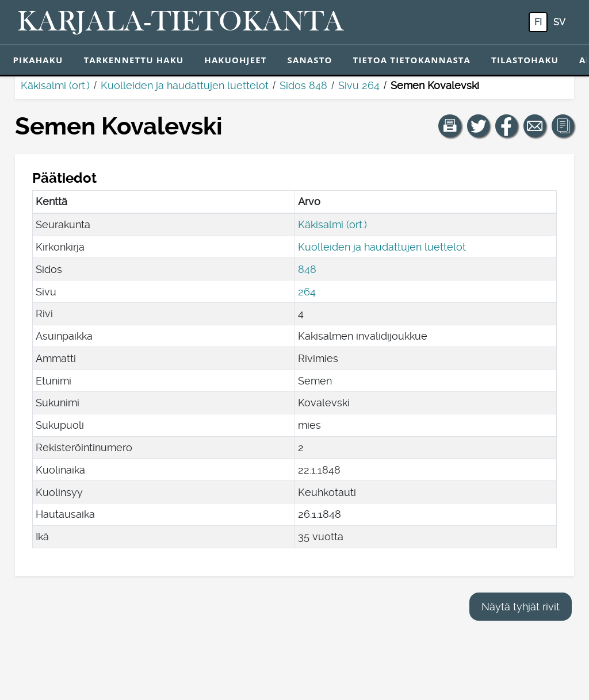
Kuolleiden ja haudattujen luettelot (185, 85)
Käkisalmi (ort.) (55, 85)
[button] (450, 126)
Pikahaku (38, 60)
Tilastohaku (525, 60)
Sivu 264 (359, 85)
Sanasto (310, 60)
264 (307, 292)
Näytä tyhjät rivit (521, 607)
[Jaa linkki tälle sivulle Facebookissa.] (507, 126)
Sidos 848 (303, 85)
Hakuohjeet (235, 60)
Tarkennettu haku (133, 60)
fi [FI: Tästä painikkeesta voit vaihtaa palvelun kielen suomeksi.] (538, 22)
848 (307, 269)
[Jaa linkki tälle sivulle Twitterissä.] (479, 126)
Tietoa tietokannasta (412, 60)
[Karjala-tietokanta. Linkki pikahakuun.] (181, 22)
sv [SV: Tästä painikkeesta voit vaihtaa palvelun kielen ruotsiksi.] (559, 22)
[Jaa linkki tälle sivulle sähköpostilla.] (535, 126)
